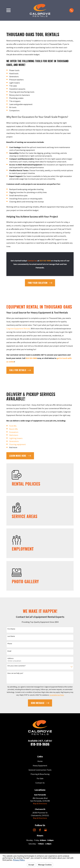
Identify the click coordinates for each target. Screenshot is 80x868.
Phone (10, 644)
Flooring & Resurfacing (40, 774)
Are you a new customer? (17, 666)
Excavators (14, 432)
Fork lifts (13, 426)
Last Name (11, 636)
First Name (11, 629)
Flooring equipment (18, 444)
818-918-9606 (40, 744)
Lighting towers (16, 438)
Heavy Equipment (40, 766)
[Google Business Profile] (46, 830)
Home (40, 761)
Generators (14, 441)
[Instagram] (34, 830)
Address (11, 658)
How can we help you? (15, 673)
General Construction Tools (40, 770)
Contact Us (40, 783)
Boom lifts (14, 429)
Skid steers (14, 435)
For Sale (40, 778)
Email (9, 651)
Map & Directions (40, 803)
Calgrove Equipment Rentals (18, 329)
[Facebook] (40, 830)
